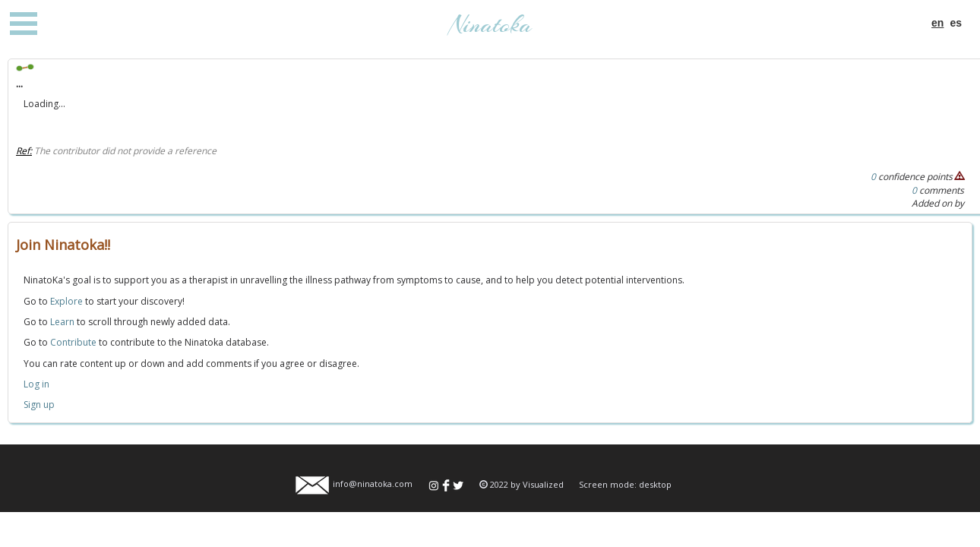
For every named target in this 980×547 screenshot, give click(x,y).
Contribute (73, 342)
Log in (36, 384)
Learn (62, 322)
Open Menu (24, 24)
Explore (66, 301)
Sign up (39, 405)
